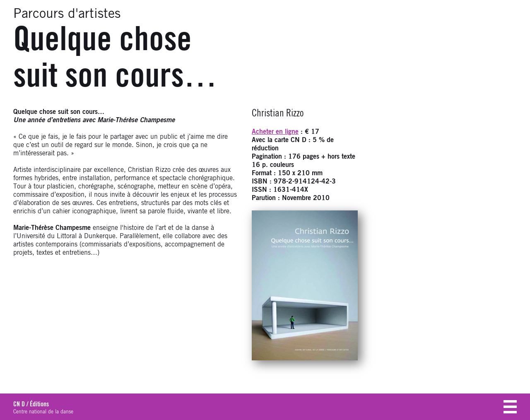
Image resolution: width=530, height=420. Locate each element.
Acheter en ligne (275, 132)
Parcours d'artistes (67, 14)
